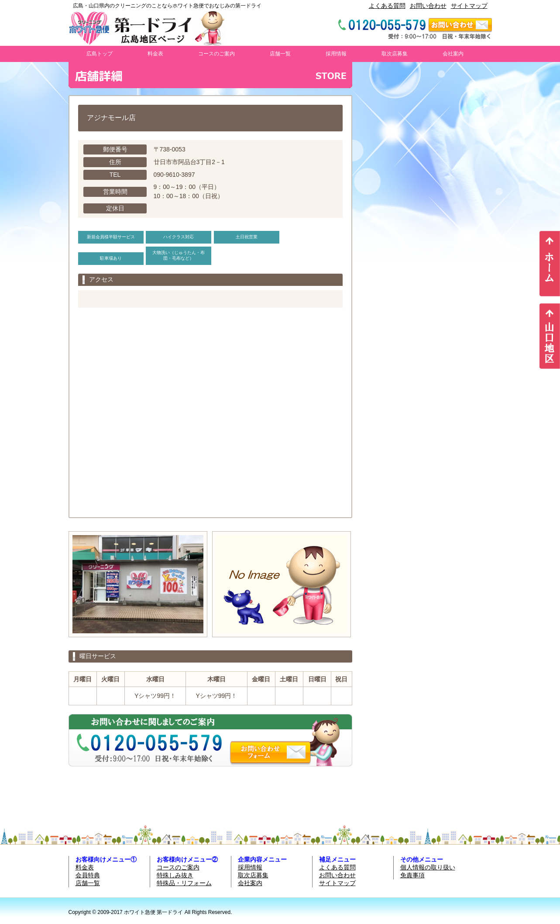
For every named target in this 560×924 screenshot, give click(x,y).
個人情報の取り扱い (428, 867)
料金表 (155, 54)
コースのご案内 (216, 54)
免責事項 (412, 875)
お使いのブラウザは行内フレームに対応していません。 (426, 440)
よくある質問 (387, 6)
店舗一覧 (280, 54)
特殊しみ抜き (175, 875)
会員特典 (88, 875)
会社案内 (453, 54)
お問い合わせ (428, 6)
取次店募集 (395, 54)
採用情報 (336, 54)
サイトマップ (469, 6)
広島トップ (100, 54)
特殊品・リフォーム (184, 883)
